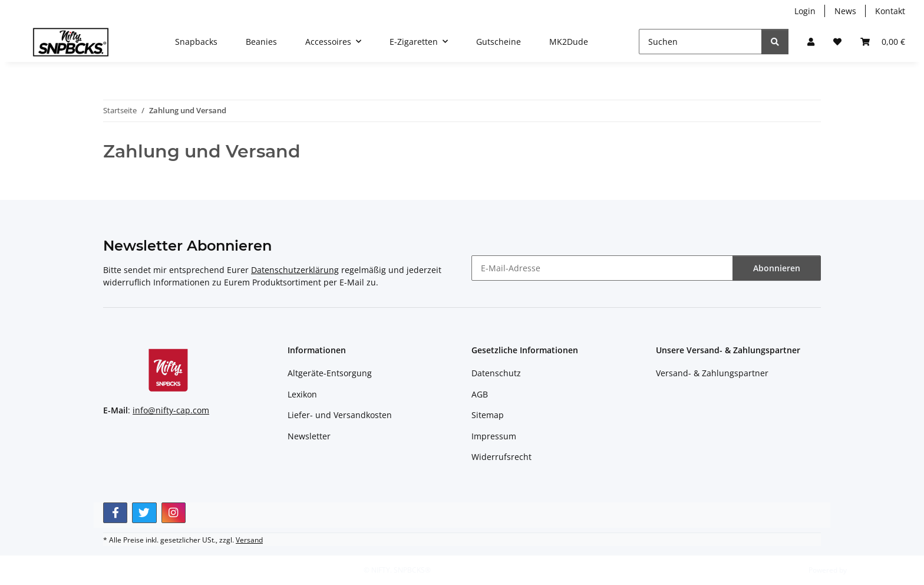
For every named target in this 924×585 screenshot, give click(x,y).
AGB (480, 394)
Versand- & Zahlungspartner (712, 373)
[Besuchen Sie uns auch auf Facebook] (115, 513)
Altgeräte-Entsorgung (330, 373)
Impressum (494, 436)
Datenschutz (496, 373)
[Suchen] (700, 42)
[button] (811, 42)
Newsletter (309, 436)
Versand (249, 540)
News (845, 11)
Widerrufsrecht (501, 457)
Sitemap (488, 415)
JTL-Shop (863, 570)
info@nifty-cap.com (171, 410)
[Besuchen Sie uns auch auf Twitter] (144, 513)
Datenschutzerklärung (295, 270)
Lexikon (302, 394)
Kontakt (890, 11)
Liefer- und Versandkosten (340, 415)
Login (805, 11)
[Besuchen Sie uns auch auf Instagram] (174, 513)
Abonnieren (777, 268)
